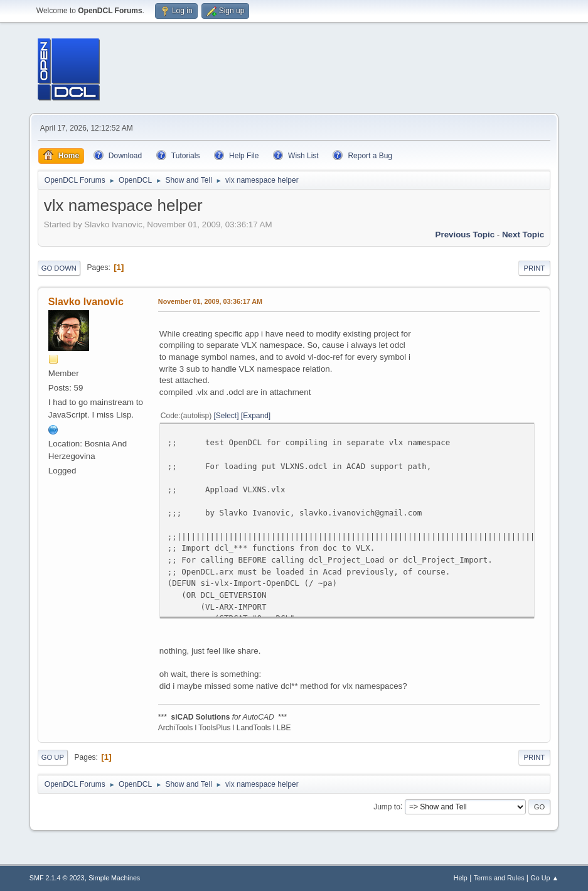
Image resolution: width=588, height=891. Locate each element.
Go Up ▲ (544, 878)
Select (226, 416)
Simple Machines (114, 878)
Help (461, 878)
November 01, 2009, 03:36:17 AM (210, 301)
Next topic (523, 235)
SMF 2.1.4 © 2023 (57, 878)
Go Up (53, 757)
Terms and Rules (499, 878)
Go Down (59, 268)
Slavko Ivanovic (86, 302)
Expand (256, 416)
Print (535, 268)
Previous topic (465, 235)
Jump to (387, 806)
